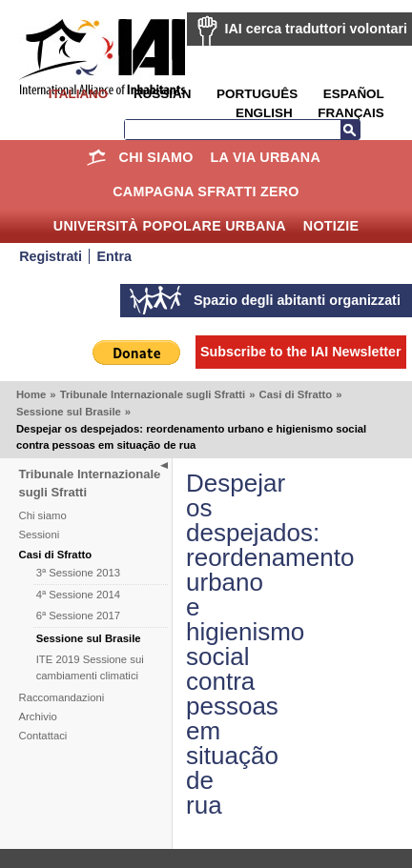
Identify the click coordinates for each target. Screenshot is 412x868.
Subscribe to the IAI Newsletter (301, 352)
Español (354, 94)
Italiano (78, 94)
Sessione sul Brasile (69, 412)
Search (350, 130)
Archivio (38, 717)
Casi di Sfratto (296, 394)
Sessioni (40, 535)
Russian (162, 94)
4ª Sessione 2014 (78, 595)
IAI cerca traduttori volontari (316, 29)
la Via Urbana (266, 157)
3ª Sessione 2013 (78, 573)
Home (97, 157)
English (264, 113)
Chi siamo (156, 157)
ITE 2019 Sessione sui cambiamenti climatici (90, 667)
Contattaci (43, 736)
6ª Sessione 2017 (78, 616)
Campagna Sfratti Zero (206, 192)
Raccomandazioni (62, 697)
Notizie (331, 226)
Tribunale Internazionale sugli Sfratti (153, 394)
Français (350, 113)
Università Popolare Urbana (170, 226)
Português (257, 94)
